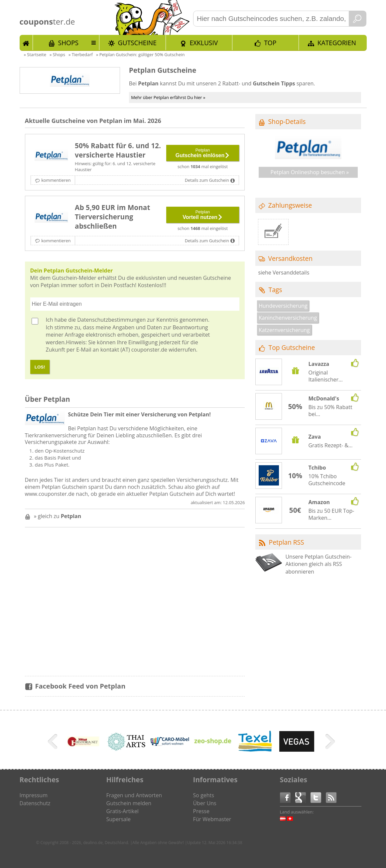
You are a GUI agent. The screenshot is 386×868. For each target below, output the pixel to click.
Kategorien (337, 43)
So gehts (204, 795)
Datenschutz (35, 803)
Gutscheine (137, 43)
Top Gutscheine (292, 347)
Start (26, 43)
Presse (201, 811)
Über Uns (205, 803)
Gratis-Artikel (123, 811)
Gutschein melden (129, 803)
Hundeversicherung (283, 306)
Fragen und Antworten (134, 795)
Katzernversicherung (284, 330)
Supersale (119, 819)
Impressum (34, 795)
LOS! (40, 367)
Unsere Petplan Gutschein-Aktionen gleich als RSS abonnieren (318, 564)
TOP (270, 43)
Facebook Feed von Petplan (80, 686)
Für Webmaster (212, 819)
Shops (68, 43)
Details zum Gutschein (207, 180)
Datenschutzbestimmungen (111, 320)
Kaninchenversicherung (288, 318)
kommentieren (56, 180)
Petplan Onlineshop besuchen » (310, 172)
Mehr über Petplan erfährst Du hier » (168, 97)
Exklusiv (204, 43)
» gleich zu (58, 516)
